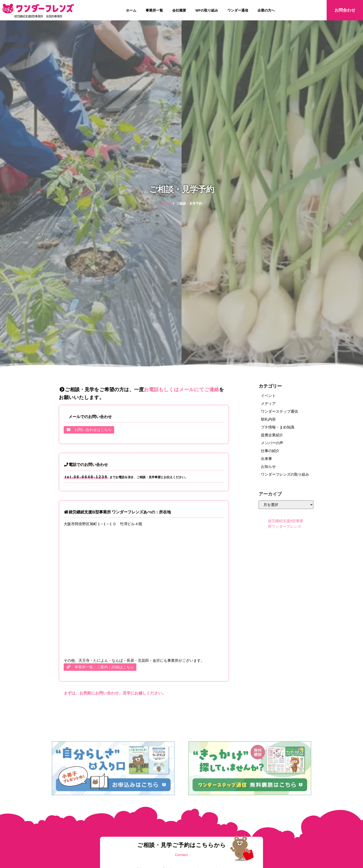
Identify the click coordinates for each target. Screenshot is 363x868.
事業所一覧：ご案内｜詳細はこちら (100, 667)
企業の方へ (266, 10)
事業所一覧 (154, 10)
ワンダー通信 (238, 10)
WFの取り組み (207, 10)
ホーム (131, 10)
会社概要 (179, 10)
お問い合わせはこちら (89, 430)
